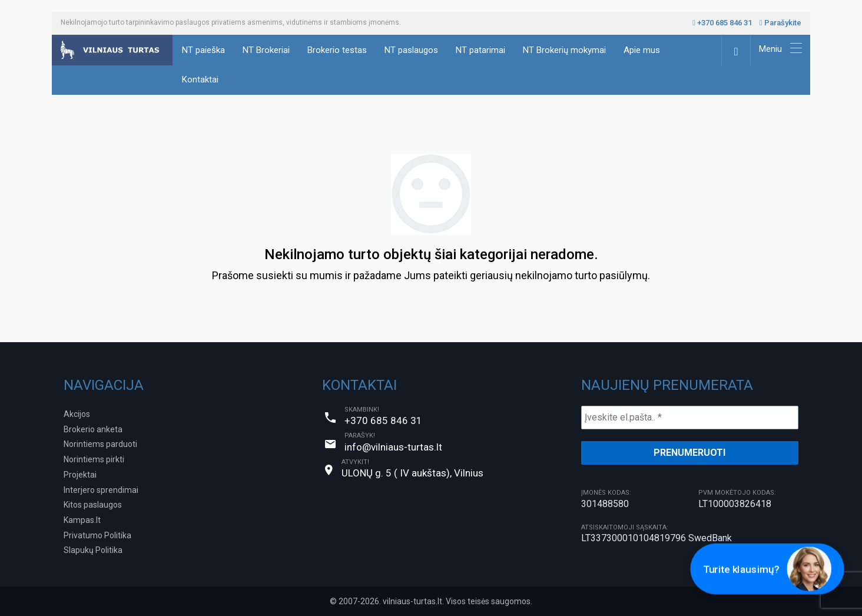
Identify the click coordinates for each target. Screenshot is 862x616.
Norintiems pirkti (94, 459)
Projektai (80, 475)
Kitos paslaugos (93, 505)
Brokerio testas (337, 50)
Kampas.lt (82, 520)
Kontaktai (200, 80)
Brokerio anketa (93, 429)
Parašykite (780, 23)
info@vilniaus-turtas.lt (393, 447)
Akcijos (77, 414)
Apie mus (642, 50)
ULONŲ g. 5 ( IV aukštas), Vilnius (412, 473)
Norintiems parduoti (100, 444)
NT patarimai (480, 50)
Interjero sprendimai (101, 490)
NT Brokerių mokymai (564, 50)
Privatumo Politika (97, 535)
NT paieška (203, 50)
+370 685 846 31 (722, 23)
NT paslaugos (411, 50)
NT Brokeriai (266, 50)
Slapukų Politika (93, 550)
